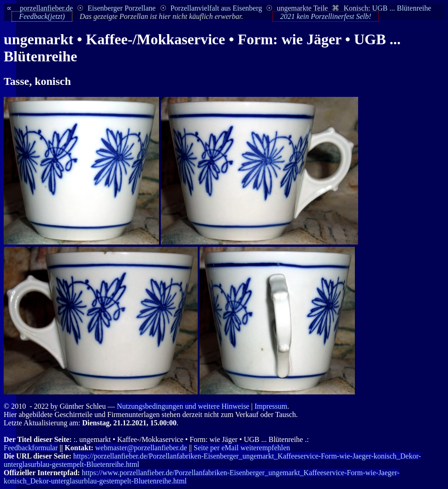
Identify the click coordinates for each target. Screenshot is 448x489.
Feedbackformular (31, 448)
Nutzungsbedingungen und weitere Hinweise (183, 406)
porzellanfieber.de (46, 8)
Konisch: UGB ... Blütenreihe (387, 8)
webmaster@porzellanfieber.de (141, 448)
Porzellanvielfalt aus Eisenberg (216, 8)
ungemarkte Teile (302, 8)
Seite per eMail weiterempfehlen (242, 448)
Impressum (271, 406)
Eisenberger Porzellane (122, 8)
